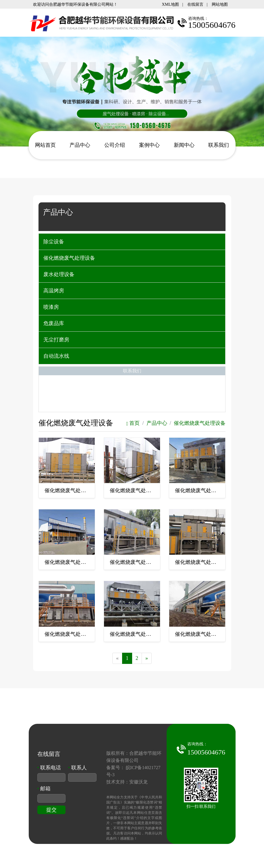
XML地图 (170, 4)
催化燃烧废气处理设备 (69, 258)
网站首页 (45, 145)
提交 (51, 810)
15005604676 (206, 752)
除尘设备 (54, 242)
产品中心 (80, 145)
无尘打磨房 (56, 340)
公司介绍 (115, 145)
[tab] (132, 242)
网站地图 (220, 4)
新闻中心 (184, 145)
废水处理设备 (59, 274)
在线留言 (195, 4)
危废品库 (54, 323)
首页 (133, 423)
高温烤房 (54, 291)
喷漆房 (51, 307)
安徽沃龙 (138, 782)
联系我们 (219, 145)
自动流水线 (56, 356)
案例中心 (149, 145)
